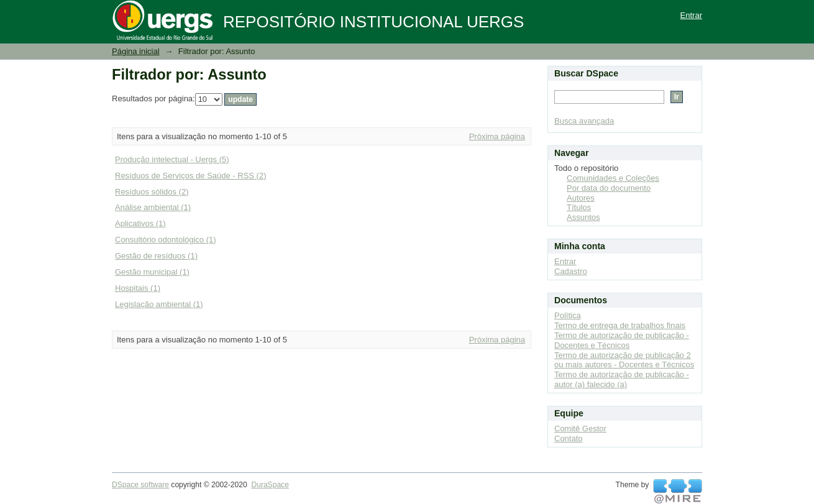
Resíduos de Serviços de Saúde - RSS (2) (191, 176)
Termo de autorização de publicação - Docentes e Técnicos (622, 340)
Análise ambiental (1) (153, 207)
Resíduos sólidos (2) (152, 192)
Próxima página (497, 136)
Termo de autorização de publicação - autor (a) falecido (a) (622, 379)
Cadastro (571, 271)
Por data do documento (609, 188)
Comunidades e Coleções (613, 178)
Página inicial (136, 51)
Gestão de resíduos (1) (156, 256)
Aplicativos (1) (140, 223)
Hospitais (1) (138, 288)
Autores (581, 198)
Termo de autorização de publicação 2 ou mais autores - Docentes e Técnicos (624, 360)
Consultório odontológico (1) (166, 240)
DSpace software (140, 485)
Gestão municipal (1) (152, 272)
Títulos (579, 207)
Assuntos (583, 217)
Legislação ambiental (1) (159, 304)
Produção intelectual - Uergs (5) (172, 159)
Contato (569, 438)
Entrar (691, 15)
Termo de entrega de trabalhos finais (620, 325)
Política (568, 315)
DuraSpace (270, 485)
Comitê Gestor (580, 428)
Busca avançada (584, 121)
